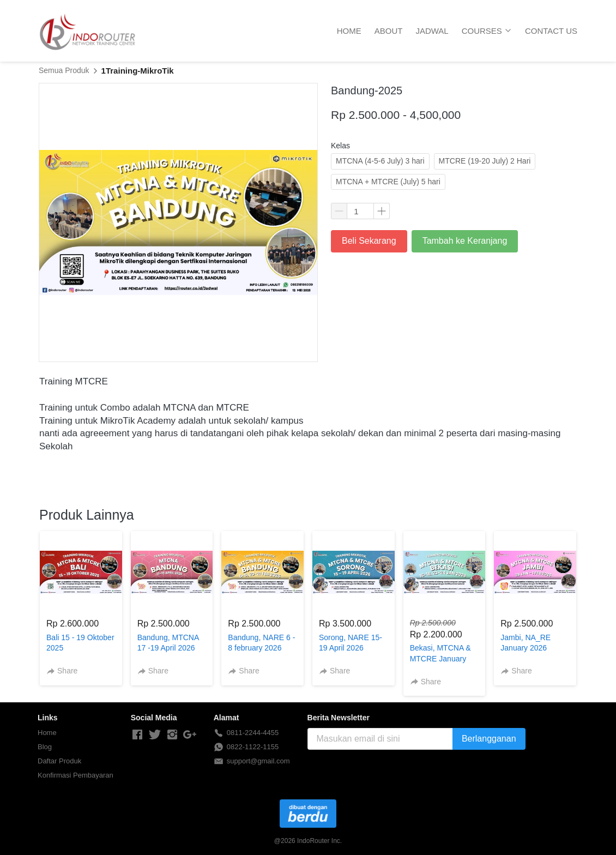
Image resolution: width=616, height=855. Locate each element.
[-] (137, 735)
